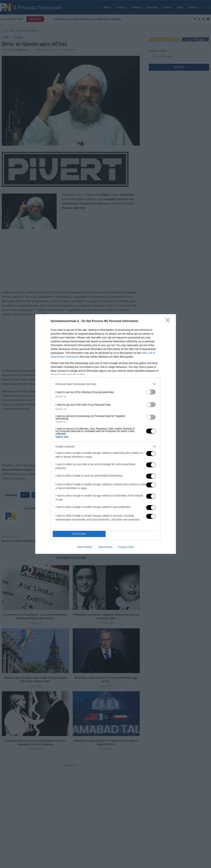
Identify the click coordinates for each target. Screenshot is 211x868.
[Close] (169, 321)
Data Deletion (85, 547)
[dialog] (106, 434)
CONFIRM (79, 534)
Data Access (105, 547)
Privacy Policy (126, 547)
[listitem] (106, 384)
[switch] (151, 392)
